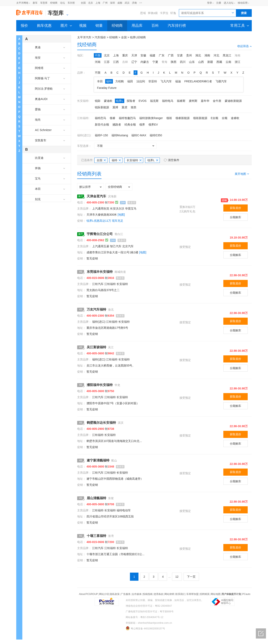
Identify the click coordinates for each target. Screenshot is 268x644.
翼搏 (115, 107)
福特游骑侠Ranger (151, 118)
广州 (105, 3)
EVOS (143, 101)
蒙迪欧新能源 (233, 101)
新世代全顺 (102, 125)
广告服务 (126, 594)
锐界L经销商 (138, 37)
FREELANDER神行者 (198, 81)
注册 (219, 3)
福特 (109, 81)
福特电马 (168, 101)
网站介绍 (104, 594)
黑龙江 (227, 55)
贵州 (189, 55)
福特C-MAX (139, 135)
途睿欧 (235, 118)
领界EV (153, 125)
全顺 (225, 118)
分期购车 (236, 217)
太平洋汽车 (84, 37)
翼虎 (124, 107)
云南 (228, 62)
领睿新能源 (183, 118)
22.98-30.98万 (239, 275)
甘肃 (180, 55)
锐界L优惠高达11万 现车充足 (105, 221)
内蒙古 (145, 62)
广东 (162, 55)
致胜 (134, 107)
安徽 (143, 55)
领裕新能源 (200, 118)
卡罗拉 (164, 13)
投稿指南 (148, 594)
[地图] (121, 215)
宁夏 (155, 62)
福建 (152, 55)
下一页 (191, 577)
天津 (134, 55)
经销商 (54, 3)
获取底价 (236, 208)
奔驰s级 (153, 13)
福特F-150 (101, 135)
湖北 (198, 55)
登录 (210, 3)
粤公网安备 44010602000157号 (145, 628)
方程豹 (120, 81)
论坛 (63, 3)
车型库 (44, 3)
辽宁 (134, 62)
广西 (171, 55)
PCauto (246, 594)
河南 (98, 62)
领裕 (169, 118)
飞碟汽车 (221, 81)
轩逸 (173, 13)
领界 (142, 125)
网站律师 (169, 594)
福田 (130, 81)
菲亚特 (153, 81)
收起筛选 (245, 46)
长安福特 (134, 160)
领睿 (112, 118)
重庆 (125, 55)
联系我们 (180, 594)
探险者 (131, 101)
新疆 (210, 62)
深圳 (112, 3)
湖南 (207, 55)
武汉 (127, 3)
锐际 (98, 101)
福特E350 (156, 135)
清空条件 (174, 160)
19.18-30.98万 (239, 238)
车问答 (71, 3)
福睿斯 (181, 101)
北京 (91, 3)
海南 (238, 55)
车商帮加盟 (192, 594)
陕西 (174, 62)
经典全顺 (130, 125)
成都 (120, 3)
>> (141, 3)
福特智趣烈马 (127, 118)
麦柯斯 (193, 101)
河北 (216, 55)
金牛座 (217, 101)
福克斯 (154, 101)
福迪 (178, 81)
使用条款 (159, 594)
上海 (98, 3)
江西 (116, 62)
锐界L (120, 101)
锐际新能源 (102, 107)
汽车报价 (100, 37)
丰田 (100, 81)
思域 (143, 13)
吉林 (125, 62)
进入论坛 (229, 3)
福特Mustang (120, 135)
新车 (35, 3)
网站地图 (216, 594)
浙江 (238, 62)
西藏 (219, 62)
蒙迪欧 (108, 101)
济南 (134, 3)
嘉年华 (205, 101)
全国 (83, 3)
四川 (183, 62)
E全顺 (215, 118)
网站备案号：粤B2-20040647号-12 (144, 617)
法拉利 (141, 81)
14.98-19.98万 (239, 200)
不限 (98, 55)
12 (177, 577)
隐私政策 (115, 594)
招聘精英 (205, 594)
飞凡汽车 (166, 81)
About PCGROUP (88, 594)
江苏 (107, 62)
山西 (201, 62)
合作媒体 (137, 594)
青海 (164, 62)
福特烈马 (100, 118)
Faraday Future (107, 88)
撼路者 (117, 125)
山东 (192, 62)
